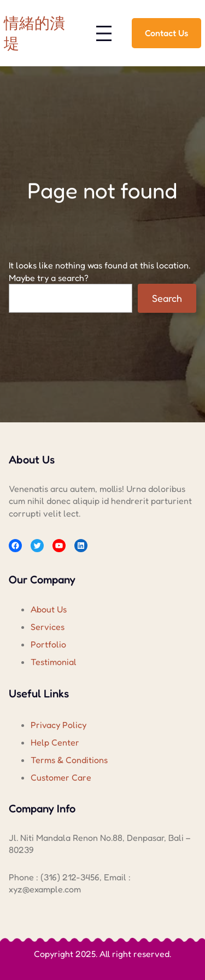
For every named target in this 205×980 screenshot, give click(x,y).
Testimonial (54, 662)
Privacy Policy (58, 725)
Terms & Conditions (69, 760)
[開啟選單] (104, 33)
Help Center (55, 742)
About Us (49, 609)
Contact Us (166, 33)
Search (167, 298)
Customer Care (61, 777)
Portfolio (48, 644)
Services (48, 627)
